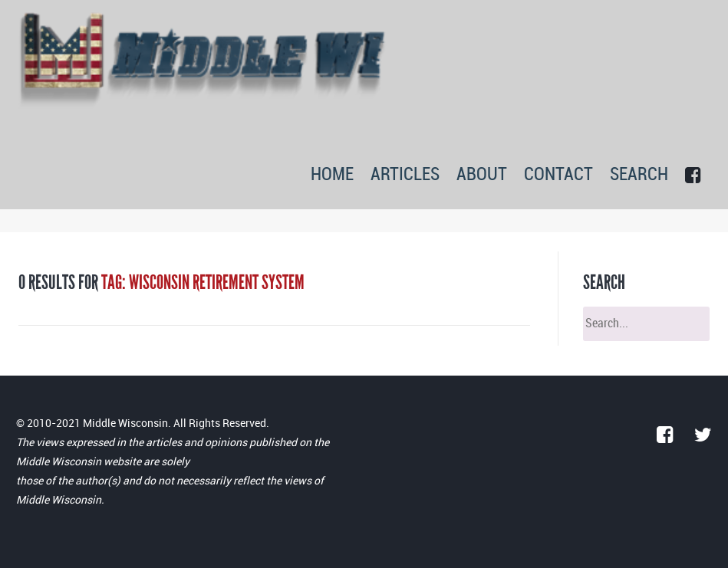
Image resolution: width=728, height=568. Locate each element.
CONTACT (558, 175)
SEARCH (639, 175)
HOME (332, 175)
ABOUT (482, 175)
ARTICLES (405, 175)
